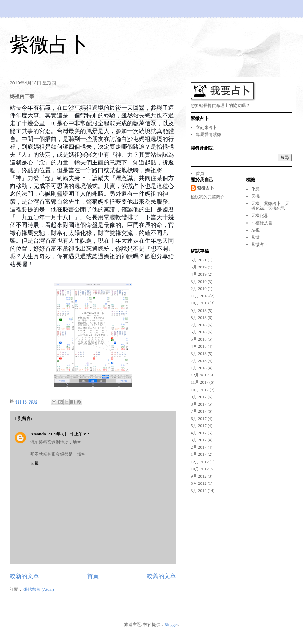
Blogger (171, 625)
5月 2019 (199, 267)
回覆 (35, 463)
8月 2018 (199, 318)
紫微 (255, 237)
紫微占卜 (49, 45)
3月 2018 (199, 353)
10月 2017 (200, 390)
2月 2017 (199, 447)
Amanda (38, 434)
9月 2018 (199, 310)
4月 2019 (199, 274)
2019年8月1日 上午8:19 (69, 434)
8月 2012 (199, 483)
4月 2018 (199, 346)
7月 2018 (199, 325)
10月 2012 (200, 469)
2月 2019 (199, 289)
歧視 (255, 230)
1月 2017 (199, 454)
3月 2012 (199, 491)
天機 (255, 196)
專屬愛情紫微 (209, 135)
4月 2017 (199, 433)
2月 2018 (199, 361)
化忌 (255, 189)
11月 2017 (200, 382)
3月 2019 (199, 281)
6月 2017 (199, 418)
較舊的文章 (161, 576)
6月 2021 (199, 260)
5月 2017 (199, 426)
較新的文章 (24, 576)
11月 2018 (200, 296)
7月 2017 (199, 411)
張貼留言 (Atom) (39, 589)
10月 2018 (200, 303)
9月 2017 (199, 397)
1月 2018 (199, 368)
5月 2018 (199, 339)
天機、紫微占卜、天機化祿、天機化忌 (270, 206)
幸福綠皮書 (262, 223)
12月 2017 (200, 375)
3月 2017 (199, 440)
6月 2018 (199, 332)
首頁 (93, 576)
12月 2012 (200, 462)
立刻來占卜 (206, 127)
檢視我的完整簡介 (208, 197)
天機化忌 (260, 215)
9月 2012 (199, 476)
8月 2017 (199, 404)
